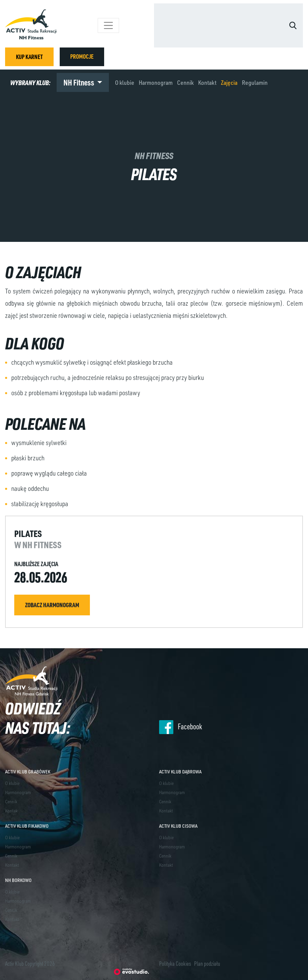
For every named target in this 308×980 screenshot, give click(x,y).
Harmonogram (156, 82)
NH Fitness (79, 82)
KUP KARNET (29, 57)
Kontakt (207, 82)
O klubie (125, 82)
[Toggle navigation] (108, 26)
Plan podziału (207, 963)
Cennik (185, 82)
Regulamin (255, 82)
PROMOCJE (82, 56)
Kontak (11, 811)
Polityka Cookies (175, 963)
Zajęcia (229, 82)
